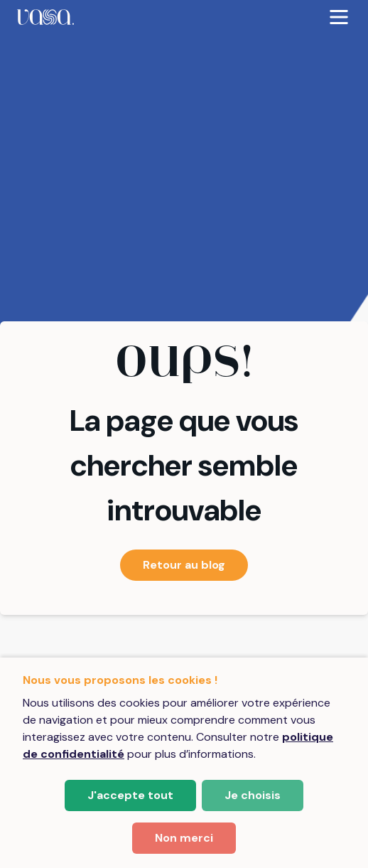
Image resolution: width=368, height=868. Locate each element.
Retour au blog (184, 565)
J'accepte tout (130, 795)
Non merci (184, 838)
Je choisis (253, 795)
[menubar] (184, 17)
